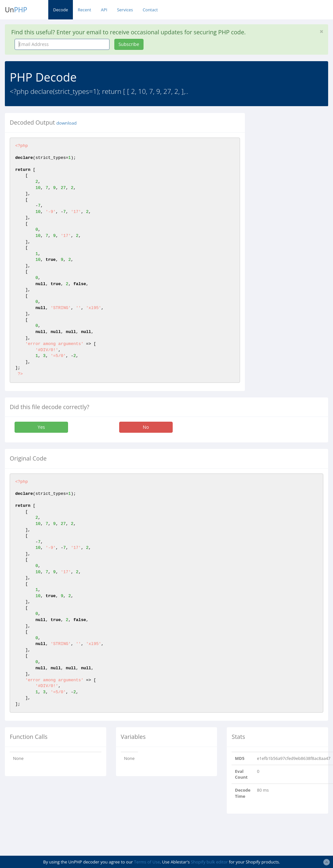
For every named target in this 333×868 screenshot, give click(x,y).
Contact (150, 10)
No (146, 427)
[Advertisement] (294, 210)
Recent (84, 10)
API (104, 10)
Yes (41, 427)
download (66, 123)
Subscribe (129, 44)
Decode (61, 10)
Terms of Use (147, 862)
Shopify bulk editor (209, 862)
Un (16, 10)
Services (125, 10)
